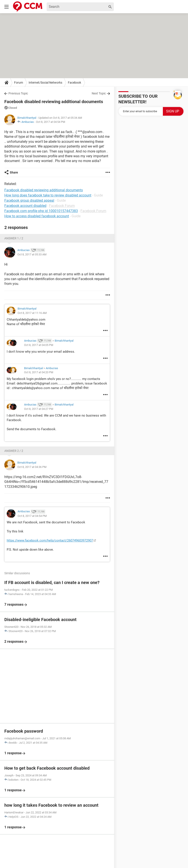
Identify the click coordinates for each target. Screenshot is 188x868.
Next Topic (99, 93)
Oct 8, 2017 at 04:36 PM (32, 467)
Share (14, 172)
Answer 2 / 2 (14, 451)
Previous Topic (18, 93)
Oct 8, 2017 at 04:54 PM (51, 122)
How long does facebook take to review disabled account (48, 195)
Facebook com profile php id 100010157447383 (41, 211)
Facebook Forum (62, 206)
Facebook (74, 83)
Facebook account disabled (25, 206)
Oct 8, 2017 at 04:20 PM (39, 372)
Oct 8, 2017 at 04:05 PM (39, 345)
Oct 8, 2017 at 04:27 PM (39, 409)
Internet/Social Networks (45, 83)
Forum (19, 83)
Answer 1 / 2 (14, 238)
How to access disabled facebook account (37, 216)
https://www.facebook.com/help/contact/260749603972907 (50, 540)
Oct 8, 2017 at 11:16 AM (32, 313)
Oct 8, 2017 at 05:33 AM (32, 254)
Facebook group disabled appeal (29, 200)
